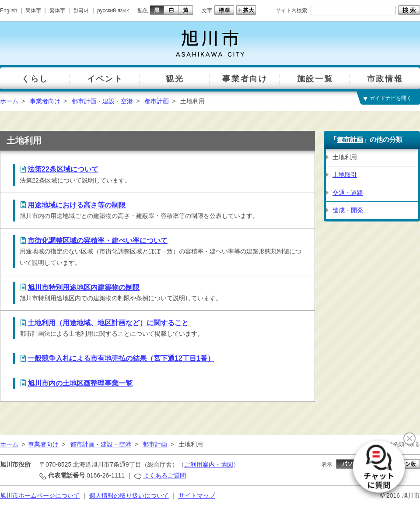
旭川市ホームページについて (40, 495)
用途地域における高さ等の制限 (77, 205)
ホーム (9, 101)
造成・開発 (348, 210)
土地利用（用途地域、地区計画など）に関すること (108, 323)
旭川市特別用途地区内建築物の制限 (84, 287)
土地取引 (345, 175)
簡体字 (33, 11)
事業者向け (45, 101)
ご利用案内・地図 (209, 464)
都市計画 (157, 101)
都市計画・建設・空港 (102, 101)
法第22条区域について (63, 169)
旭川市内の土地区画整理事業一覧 (80, 383)
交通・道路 (348, 193)
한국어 (81, 11)
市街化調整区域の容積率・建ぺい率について (98, 241)
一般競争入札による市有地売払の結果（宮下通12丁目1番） (121, 358)
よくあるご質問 (164, 475)
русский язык (113, 11)
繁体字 (57, 11)
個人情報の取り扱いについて (129, 495)
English (9, 11)
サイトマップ (197, 495)
